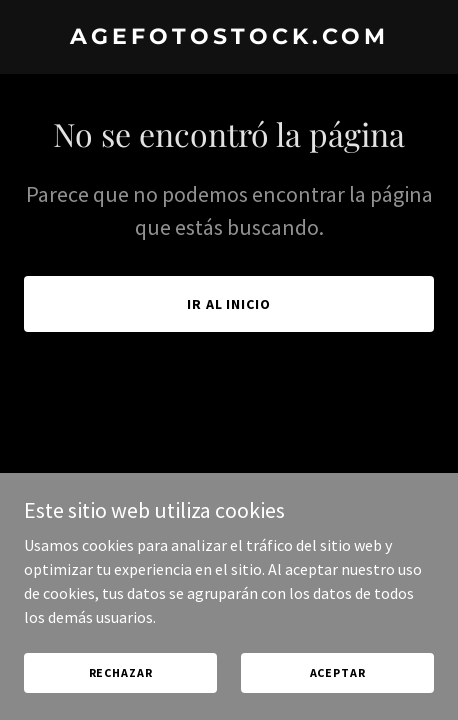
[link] (229, 38)
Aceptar (338, 672)
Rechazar (121, 672)
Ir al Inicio (229, 304)
